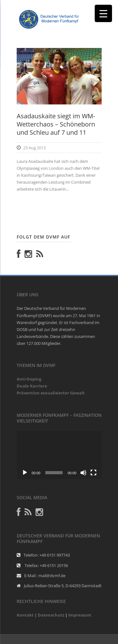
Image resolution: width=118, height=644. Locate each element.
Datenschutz (51, 615)
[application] (59, 455)
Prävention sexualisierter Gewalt (51, 393)
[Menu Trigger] (103, 13)
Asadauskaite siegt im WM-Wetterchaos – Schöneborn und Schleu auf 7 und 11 (56, 124)
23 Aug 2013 (34, 148)
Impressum (80, 615)
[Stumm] (83, 473)
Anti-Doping (29, 379)
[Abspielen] (25, 473)
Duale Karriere (32, 386)
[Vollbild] (93, 473)
